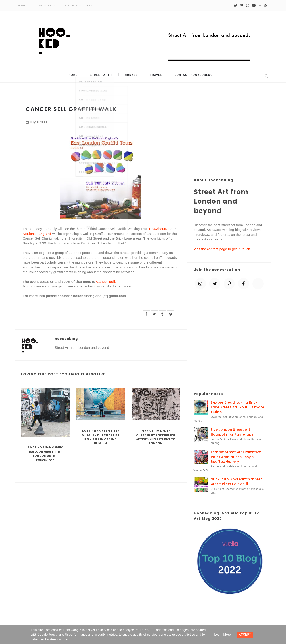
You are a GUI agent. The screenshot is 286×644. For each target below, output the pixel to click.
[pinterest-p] (242, 6)
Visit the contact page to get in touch (222, 249)
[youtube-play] (254, 6)
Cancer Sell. (106, 282)
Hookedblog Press (78, 6)
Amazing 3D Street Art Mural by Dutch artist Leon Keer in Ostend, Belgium (101, 437)
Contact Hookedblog (187, 76)
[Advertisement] (229, 134)
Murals (131, 76)
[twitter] (236, 6)
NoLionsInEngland (37, 234)
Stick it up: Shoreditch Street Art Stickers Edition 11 (237, 482)
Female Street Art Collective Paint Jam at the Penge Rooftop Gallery (236, 457)
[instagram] (248, 6)
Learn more (223, 635)
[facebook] (260, 6)
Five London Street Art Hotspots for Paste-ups (232, 432)
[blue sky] (258, 284)
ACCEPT (245, 635)
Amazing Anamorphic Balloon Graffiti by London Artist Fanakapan (45, 454)
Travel (153, 76)
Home (22, 6)
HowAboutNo (159, 229)
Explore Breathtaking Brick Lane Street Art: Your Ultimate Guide (238, 407)
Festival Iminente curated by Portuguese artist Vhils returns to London (156, 437)
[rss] (266, 6)
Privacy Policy (45, 6)
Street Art (103, 76)
